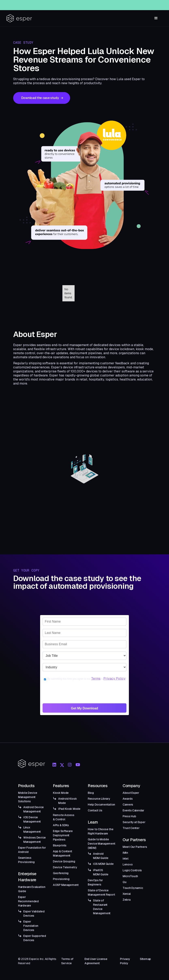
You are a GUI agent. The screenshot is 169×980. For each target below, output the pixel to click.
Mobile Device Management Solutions (28, 797)
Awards (128, 799)
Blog (91, 793)
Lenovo (128, 864)
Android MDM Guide (101, 856)
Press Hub (129, 816)
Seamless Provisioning (26, 860)
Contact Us (95, 810)
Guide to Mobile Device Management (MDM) (101, 844)
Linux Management (32, 830)
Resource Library (99, 799)
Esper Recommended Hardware (28, 901)
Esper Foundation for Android (32, 850)
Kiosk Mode (61, 793)
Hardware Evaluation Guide (32, 889)
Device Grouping (64, 861)
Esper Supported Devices (35, 938)
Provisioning (61, 879)
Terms (96, 679)
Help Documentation (101, 805)
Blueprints (60, 845)
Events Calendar (133, 810)
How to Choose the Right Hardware (101, 831)
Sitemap (145, 959)
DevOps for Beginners (95, 882)
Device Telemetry (65, 867)
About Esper (131, 793)
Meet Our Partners (135, 847)
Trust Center (131, 828)
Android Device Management (34, 809)
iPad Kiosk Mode (69, 809)
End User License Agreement (96, 961)
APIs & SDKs (61, 825)
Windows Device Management (35, 840)
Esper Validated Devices (34, 914)
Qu (124, 882)
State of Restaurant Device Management (102, 907)
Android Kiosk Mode (67, 801)
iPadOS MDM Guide (101, 872)
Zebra (127, 900)
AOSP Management (66, 885)
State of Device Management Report (101, 892)
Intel (126, 859)
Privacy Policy (114, 679)
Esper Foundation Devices (31, 926)
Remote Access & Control (64, 817)
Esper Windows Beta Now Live (91, 4)
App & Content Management (62, 853)
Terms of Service (67, 961)
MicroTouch (130, 876)
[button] (156, 18)
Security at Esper (134, 822)
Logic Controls (132, 870)
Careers (128, 805)
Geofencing (61, 873)
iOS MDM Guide (103, 864)
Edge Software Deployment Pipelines (63, 835)
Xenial (127, 894)
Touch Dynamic (133, 888)
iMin (125, 853)
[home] (19, 18)
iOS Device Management (32, 819)
